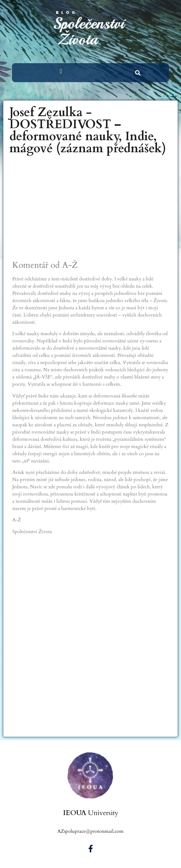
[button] (61, 71)
